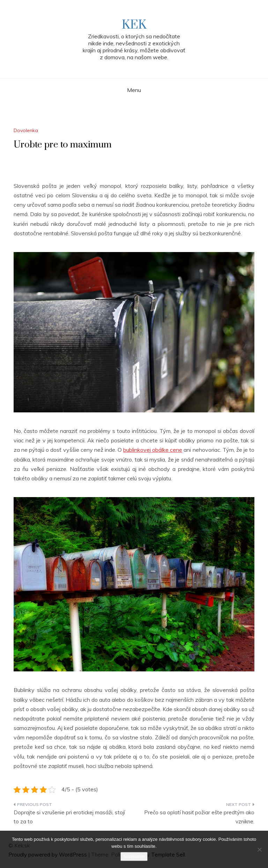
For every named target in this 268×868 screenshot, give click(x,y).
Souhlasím (134, 856)
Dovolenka (26, 130)
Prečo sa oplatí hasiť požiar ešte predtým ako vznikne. (199, 817)
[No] (259, 850)
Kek (134, 25)
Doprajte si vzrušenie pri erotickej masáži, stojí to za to (69, 817)
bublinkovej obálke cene (153, 450)
